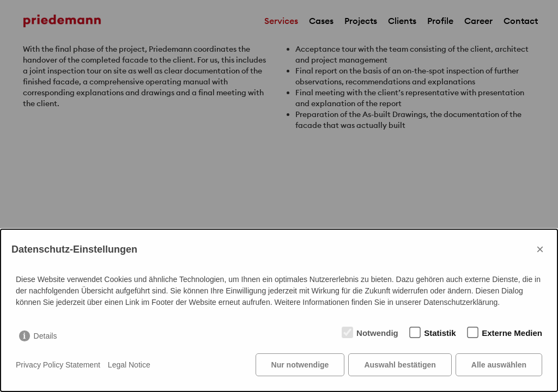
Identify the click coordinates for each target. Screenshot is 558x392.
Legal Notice (129, 365)
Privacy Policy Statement (58, 365)
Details (46, 336)
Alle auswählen (499, 365)
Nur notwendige (300, 365)
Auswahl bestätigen (400, 365)
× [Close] (540, 249)
